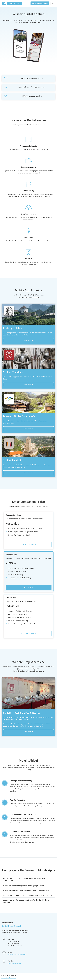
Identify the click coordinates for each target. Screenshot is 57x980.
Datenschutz (5, 978)
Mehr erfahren (28, 341)
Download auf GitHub (28, 544)
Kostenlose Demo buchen (40, 3)
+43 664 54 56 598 (14, 963)
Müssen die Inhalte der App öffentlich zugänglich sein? (23, 886)
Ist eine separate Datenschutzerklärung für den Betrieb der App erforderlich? (26, 901)
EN (53, 3)
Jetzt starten (28, 587)
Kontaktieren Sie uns (28, 633)
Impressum (13, 978)
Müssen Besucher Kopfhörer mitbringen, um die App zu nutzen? (26, 890)
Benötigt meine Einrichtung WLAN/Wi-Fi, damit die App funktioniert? (24, 879)
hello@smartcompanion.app (17, 954)
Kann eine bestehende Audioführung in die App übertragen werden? (28, 895)
